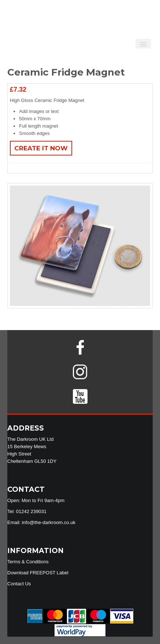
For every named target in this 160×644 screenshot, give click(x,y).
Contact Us (19, 584)
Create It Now (41, 148)
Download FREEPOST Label (38, 573)
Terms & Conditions (28, 562)
